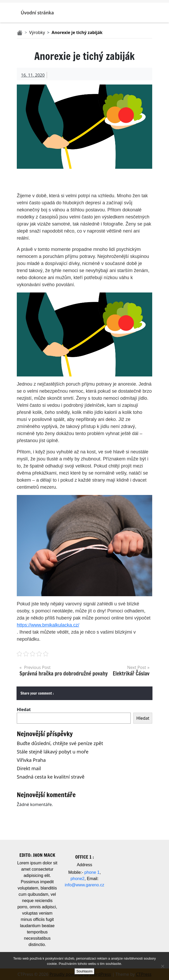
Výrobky (37, 32)
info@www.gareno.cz (85, 885)
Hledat (24, 709)
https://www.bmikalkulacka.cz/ (48, 625)
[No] (162, 966)
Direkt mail (29, 768)
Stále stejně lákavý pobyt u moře (53, 752)
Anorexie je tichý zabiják (77, 32)
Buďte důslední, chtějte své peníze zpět (60, 743)
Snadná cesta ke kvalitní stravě (51, 777)
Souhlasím (84, 971)
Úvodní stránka (37, 13)
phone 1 (92, 872)
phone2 (78, 879)
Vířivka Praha (31, 760)
